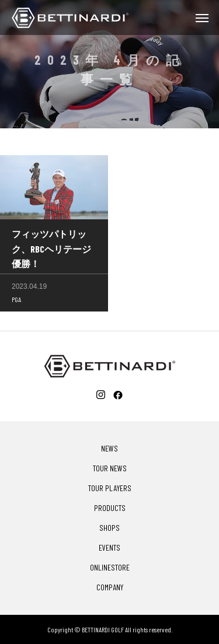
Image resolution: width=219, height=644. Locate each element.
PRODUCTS (110, 508)
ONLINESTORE (110, 568)
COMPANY (110, 587)
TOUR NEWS (110, 468)
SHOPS (109, 528)
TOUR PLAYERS (110, 488)
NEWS (109, 449)
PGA (16, 300)
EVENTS (109, 548)
